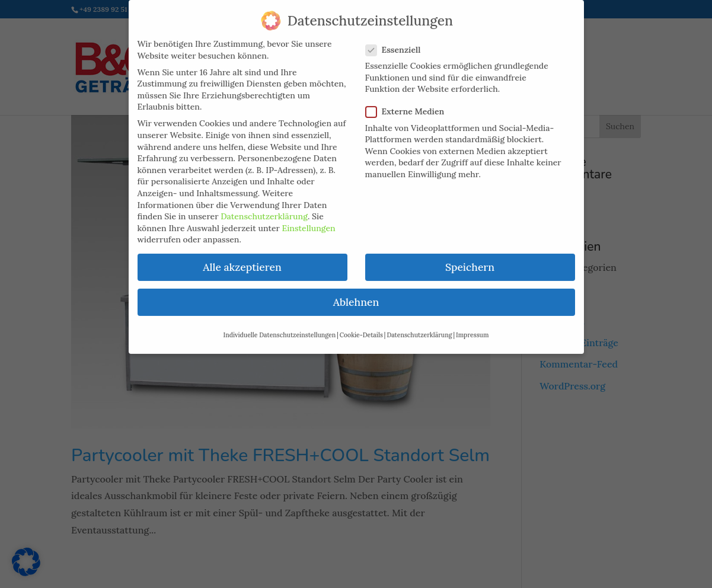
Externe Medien (410, 103)
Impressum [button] (472, 326)
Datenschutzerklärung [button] (419, 326)
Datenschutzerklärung (264, 208)
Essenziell (398, 41)
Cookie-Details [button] (361, 326)
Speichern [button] (470, 259)
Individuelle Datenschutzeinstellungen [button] (280, 326)
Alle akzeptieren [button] (242, 259)
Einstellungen (309, 219)
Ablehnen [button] (356, 294)
